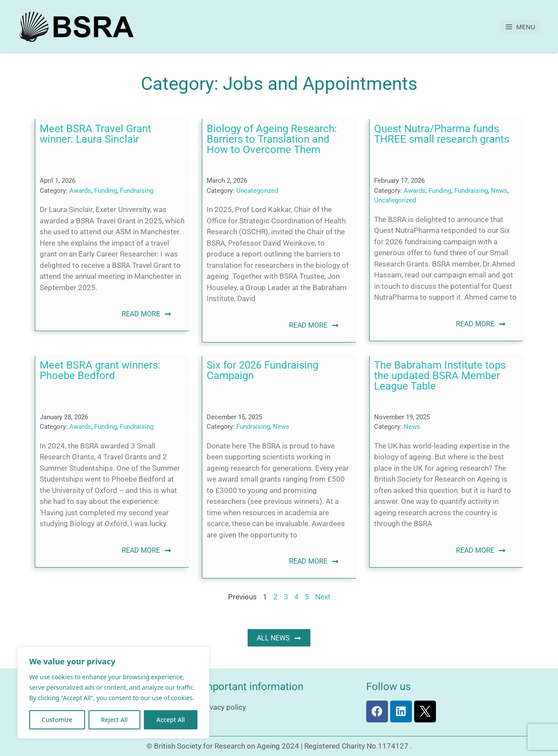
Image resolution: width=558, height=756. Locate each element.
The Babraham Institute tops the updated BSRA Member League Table (440, 376)
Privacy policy (223, 707)
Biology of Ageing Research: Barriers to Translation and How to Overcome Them (272, 139)
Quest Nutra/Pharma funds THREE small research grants (442, 134)
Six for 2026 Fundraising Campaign (262, 370)
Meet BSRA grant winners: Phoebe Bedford (100, 370)
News (499, 191)
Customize (57, 720)
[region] (113, 693)
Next (323, 597)
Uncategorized (257, 191)
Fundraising (137, 191)
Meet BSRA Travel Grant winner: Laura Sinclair (95, 134)
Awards (80, 191)
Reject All (114, 720)
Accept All (171, 720)
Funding (105, 191)
